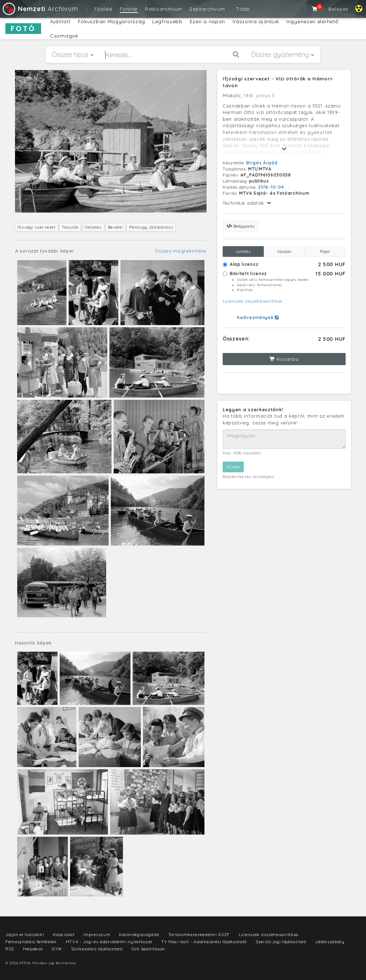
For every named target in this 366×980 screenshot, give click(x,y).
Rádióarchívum (164, 9)
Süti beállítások (148, 949)
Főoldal (103, 9)
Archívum (40, 9)
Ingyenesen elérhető (312, 21)
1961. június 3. (260, 95)
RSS (10, 949)
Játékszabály (330, 942)
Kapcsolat (64, 934)
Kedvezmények (258, 317)
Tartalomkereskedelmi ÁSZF (199, 934)
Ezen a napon (207, 21)
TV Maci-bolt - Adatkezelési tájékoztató (204, 942)
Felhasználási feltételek (31, 942)
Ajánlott (60, 21)
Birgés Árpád (262, 163)
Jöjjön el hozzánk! (25, 934)
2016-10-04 (271, 187)
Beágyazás (241, 226)
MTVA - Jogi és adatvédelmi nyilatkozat (109, 942)
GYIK (57, 949)
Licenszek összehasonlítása (253, 301)
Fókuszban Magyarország (112, 21)
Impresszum (97, 934)
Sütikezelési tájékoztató (97, 949)
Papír (325, 251)
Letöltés (243, 251)
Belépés (338, 9)
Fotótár (129, 9)
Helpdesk (33, 949)
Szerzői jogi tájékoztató (281, 942)
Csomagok (64, 36)
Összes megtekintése (181, 251)
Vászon (284, 251)
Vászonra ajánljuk (256, 21)
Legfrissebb (167, 21)
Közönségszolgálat (139, 934)
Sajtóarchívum (207, 9)
